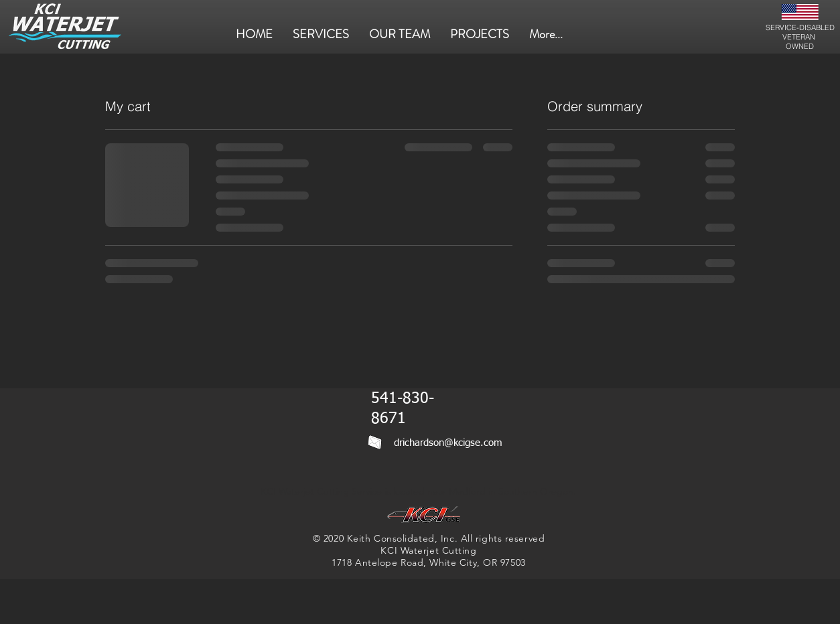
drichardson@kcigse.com (448, 443)
